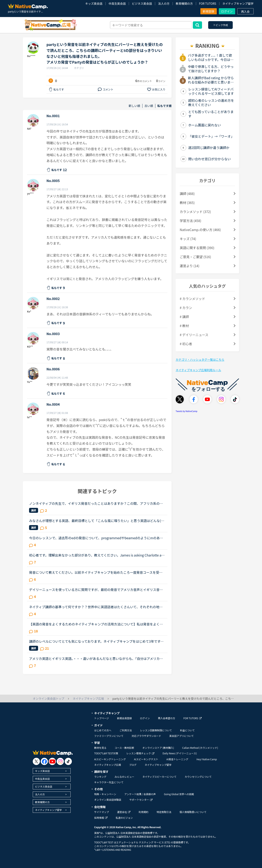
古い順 (149, 106)
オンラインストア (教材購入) (158, 748)
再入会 (245, 11)
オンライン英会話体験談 (108, 800)
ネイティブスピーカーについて (160, 777)
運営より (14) (190, 266)
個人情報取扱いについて (193, 812)
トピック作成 (220, 25)
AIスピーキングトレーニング (110, 759)
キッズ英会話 (94, 3)
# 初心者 (186, 344)
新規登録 (209, 11)
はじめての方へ (103, 730)
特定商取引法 (164, 812)
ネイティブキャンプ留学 (238, 3)
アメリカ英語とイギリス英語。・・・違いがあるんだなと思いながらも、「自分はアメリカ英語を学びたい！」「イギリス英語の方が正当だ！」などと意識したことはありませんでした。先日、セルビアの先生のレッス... (97, 658)
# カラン (186, 308)
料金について (187, 730)
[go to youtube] (52, 761)
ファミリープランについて (109, 736)
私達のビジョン (124, 818)
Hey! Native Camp (207, 759)
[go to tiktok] (68, 761)
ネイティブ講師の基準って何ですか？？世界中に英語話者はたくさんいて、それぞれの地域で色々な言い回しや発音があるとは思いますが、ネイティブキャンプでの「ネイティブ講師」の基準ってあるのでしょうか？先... (97, 607)
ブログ (133, 765)
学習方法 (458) (190, 221)
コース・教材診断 (124, 748)
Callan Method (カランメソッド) (200, 748)
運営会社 (124, 812)
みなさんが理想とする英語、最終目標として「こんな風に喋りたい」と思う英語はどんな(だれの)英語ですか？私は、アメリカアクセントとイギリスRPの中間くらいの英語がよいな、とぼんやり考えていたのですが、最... (97, 521)
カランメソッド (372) (195, 212)
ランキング (100, 777)
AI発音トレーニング (177, 759)
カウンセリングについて (198, 777)
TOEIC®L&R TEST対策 (106, 753)
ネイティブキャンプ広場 (108, 765)
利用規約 (143, 812)
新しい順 (134, 106)
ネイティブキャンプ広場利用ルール (198, 370)
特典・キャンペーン (105, 794)
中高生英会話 (117, 3)
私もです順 (164, 106)
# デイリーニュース (194, 335)
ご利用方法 (126, 730)
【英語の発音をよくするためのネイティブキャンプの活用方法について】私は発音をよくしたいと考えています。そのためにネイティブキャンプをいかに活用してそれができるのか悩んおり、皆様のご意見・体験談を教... (96, 624)
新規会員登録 (124, 718)
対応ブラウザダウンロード (146, 736)
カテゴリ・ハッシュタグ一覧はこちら (200, 360)
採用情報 (101, 818)
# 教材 (184, 326)
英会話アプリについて (182, 736)
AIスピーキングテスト (146, 759)
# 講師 (184, 317)
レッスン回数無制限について (156, 730)
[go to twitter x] (36, 761)
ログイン (227, 11)
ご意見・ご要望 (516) (195, 257)
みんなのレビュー (124, 777)
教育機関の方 (184, 3)
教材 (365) (187, 203)
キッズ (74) (188, 239)
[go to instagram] (60, 761)
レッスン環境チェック (140, 753)
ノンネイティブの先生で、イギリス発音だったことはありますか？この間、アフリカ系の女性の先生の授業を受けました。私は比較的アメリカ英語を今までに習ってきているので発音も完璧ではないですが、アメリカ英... (96, 503)
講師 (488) (187, 194)
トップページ (102, 718)
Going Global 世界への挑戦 (179, 794)
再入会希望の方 (167, 718)
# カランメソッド (192, 299)
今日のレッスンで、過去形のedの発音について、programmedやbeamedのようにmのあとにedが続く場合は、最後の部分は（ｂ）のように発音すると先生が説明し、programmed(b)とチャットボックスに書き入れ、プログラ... (97, 538)
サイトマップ (102, 812)
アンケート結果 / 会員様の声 (140, 794)
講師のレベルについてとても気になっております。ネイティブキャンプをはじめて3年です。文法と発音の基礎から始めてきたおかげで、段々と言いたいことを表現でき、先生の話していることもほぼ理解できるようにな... (96, 641)
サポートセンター (141, 800)
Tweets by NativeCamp (186, 411)
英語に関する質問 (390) (197, 248)
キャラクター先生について (109, 782)
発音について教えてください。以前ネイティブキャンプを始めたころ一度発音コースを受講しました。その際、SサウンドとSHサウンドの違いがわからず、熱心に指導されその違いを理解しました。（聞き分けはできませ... (96, 572)
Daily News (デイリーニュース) (180, 753)
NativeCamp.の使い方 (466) (200, 230)
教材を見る (100, 748)
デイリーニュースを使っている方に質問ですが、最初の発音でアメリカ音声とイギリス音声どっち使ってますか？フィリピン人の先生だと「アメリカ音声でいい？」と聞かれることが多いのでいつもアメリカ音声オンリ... (96, 590)
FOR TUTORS (208, 3)
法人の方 (164, 3)
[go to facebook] (44, 761)
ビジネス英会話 (142, 3)
